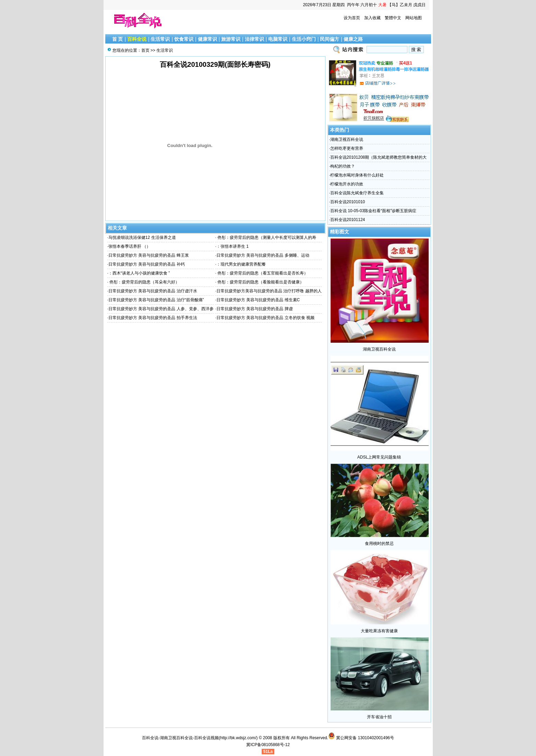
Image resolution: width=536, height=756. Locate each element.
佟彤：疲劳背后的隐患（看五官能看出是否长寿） (262, 273)
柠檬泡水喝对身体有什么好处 (357, 175)
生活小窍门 (304, 39)
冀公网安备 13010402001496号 (361, 738)
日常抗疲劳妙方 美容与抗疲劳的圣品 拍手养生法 (153, 318)
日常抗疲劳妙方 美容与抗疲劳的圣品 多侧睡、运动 (263, 255)
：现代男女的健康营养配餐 (241, 264)
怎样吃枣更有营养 (347, 148)
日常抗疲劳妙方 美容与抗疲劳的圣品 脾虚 (255, 309)
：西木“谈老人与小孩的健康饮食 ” (139, 273)
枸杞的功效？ (343, 166)
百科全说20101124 (348, 220)
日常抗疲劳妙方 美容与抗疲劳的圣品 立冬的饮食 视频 (265, 318)
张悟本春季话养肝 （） (129, 246)
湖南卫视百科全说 (347, 139)
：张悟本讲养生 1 (233, 246)
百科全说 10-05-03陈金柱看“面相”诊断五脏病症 (373, 211)
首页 (145, 50)
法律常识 (254, 39)
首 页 (118, 39)
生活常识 (160, 39)
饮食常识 (184, 39)
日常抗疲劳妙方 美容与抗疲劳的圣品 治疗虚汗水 (153, 291)
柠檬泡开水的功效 (347, 184)
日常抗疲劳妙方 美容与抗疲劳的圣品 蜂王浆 (149, 255)
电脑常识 (278, 39)
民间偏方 (330, 39)
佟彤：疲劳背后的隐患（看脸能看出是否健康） (260, 282)
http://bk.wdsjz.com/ (238, 738)
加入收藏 (372, 18)
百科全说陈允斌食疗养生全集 (357, 193)
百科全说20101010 (348, 202)
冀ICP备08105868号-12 (268, 745)
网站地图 (414, 18)
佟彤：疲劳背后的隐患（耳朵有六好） (144, 282)
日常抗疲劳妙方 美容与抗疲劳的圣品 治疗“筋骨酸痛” (156, 300)
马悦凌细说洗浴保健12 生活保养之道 (142, 237)
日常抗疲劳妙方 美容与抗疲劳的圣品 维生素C (258, 300)
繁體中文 (393, 18)
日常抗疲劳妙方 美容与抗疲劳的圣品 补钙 (147, 264)
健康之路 (353, 39)
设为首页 (352, 18)
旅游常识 (231, 39)
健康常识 (207, 39)
